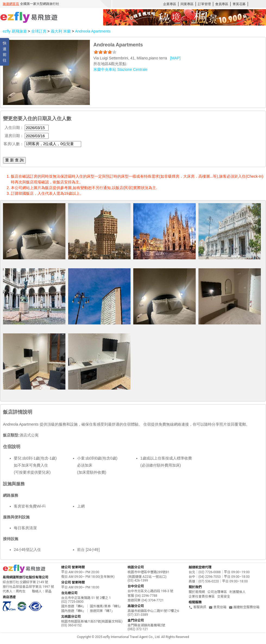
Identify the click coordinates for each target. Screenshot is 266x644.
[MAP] (175, 58)
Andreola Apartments (93, 31)
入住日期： (14, 127)
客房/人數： (14, 144)
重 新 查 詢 (14, 160)
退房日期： (14, 136)
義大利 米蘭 (61, 31)
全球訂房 (39, 31)
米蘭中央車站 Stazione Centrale (120, 69)
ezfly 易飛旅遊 (15, 31)
